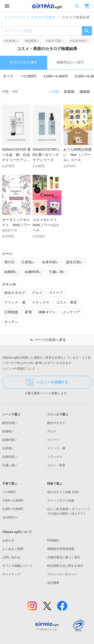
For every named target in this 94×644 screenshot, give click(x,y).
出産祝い (8, 448)
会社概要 (53, 583)
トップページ (15, 17)
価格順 (85, 92)
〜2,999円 (28, 76)
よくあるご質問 (13, 549)
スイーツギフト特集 (61, 501)
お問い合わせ (11, 557)
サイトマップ (11, 574)
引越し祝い (10, 465)
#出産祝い (11, 41)
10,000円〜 (10, 517)
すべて (8, 76)
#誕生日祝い (55, 41)
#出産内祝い (79, 41)
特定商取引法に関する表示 (65, 566)
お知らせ (8, 540)
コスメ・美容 (56, 465)
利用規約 (53, 540)
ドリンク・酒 (56, 448)
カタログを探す (43, 17)
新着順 (69, 92)
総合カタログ (56, 423)
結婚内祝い (10, 440)
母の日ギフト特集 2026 (63, 492)
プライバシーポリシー (62, 574)
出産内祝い (10, 457)
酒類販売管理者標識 (61, 549)
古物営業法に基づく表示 (64, 557)
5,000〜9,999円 (13, 509)
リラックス (55, 457)
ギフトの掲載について (17, 566)
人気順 (54, 92)
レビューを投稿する (47, 382)
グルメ (52, 431)
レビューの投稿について (22, 369)
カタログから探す (24, 62)
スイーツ (53, 440)
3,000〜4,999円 (56, 76)
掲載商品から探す (70, 62)
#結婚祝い (32, 41)
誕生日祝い (10, 423)
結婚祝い (8, 431)
